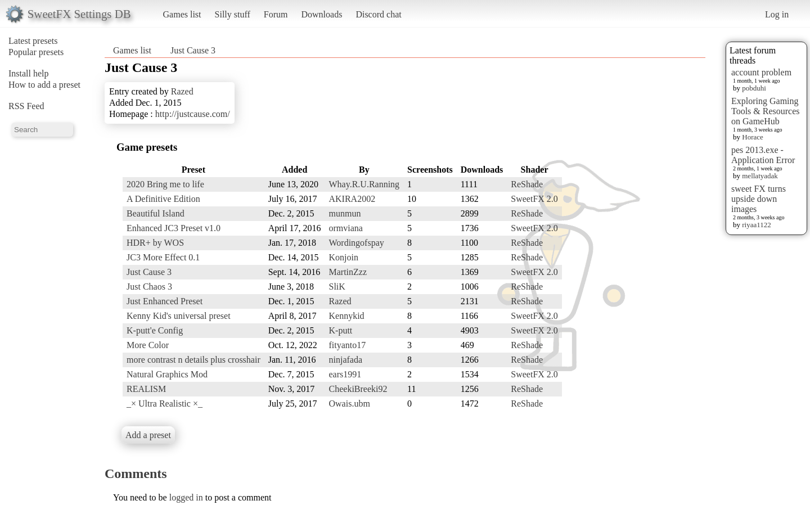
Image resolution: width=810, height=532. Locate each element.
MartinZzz (348, 272)
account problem (761, 72)
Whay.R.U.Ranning (364, 184)
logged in (186, 497)
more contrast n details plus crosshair (193, 360)
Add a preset (148, 435)
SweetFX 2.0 (534, 199)
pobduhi (754, 88)
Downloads (321, 14)
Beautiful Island (156, 213)
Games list (182, 14)
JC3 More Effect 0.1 (163, 257)
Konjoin (344, 257)
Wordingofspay (357, 243)
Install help (29, 73)
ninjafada (346, 360)
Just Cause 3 (193, 50)
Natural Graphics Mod (167, 374)
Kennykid (347, 316)
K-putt (341, 330)
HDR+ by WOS (155, 243)
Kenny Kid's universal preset (179, 316)
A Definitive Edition (163, 199)
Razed (182, 91)
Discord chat (378, 14)
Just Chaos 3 (149, 287)
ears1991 (345, 374)
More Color (148, 345)
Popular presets (36, 52)
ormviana (346, 228)
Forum (276, 14)
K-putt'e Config (155, 330)
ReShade (527, 184)
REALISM (146, 389)
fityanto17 (348, 345)
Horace (753, 137)
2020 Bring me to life (165, 184)
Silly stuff (233, 14)
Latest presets (33, 41)
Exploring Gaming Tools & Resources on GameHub (766, 111)
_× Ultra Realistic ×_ (165, 403)
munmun (345, 213)
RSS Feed (26, 106)
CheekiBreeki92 (358, 389)
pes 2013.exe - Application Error (763, 155)
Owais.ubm (350, 403)
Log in (777, 14)
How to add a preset (44, 85)
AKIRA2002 (352, 199)
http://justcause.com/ (193, 114)
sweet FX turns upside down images (759, 199)
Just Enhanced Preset (165, 301)
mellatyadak (760, 176)
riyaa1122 (757, 225)
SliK (337, 287)
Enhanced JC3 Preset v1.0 (174, 228)
